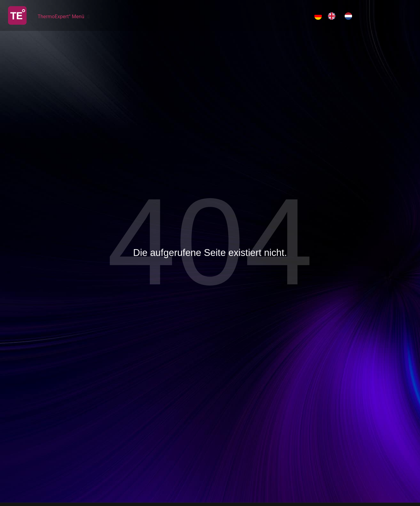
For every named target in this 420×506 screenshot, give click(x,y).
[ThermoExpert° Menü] (65, 17)
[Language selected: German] (336, 16)
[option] (333, 16)
